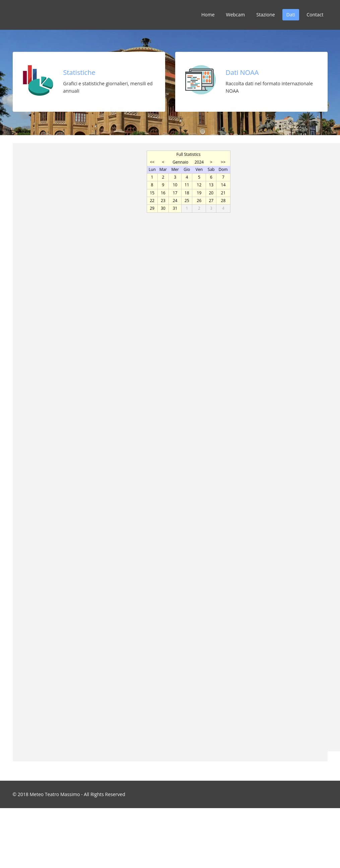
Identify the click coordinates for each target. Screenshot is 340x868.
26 (199, 201)
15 (152, 193)
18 (187, 193)
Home (208, 15)
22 (152, 201)
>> (223, 162)
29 (152, 208)
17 (175, 193)
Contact (315, 15)
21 (223, 193)
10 (175, 185)
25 (187, 201)
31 (175, 208)
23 (163, 201)
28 (223, 201)
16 (163, 193)
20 (211, 193)
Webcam (236, 15)
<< (152, 162)
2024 (199, 162)
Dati (291, 15)
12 (199, 185)
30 (163, 208)
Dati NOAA (242, 72)
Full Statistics (188, 154)
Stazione (265, 15)
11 (187, 185)
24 (175, 201)
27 (211, 201)
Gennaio (180, 162)
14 (223, 185)
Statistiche (79, 72)
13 (211, 185)
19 (199, 193)
